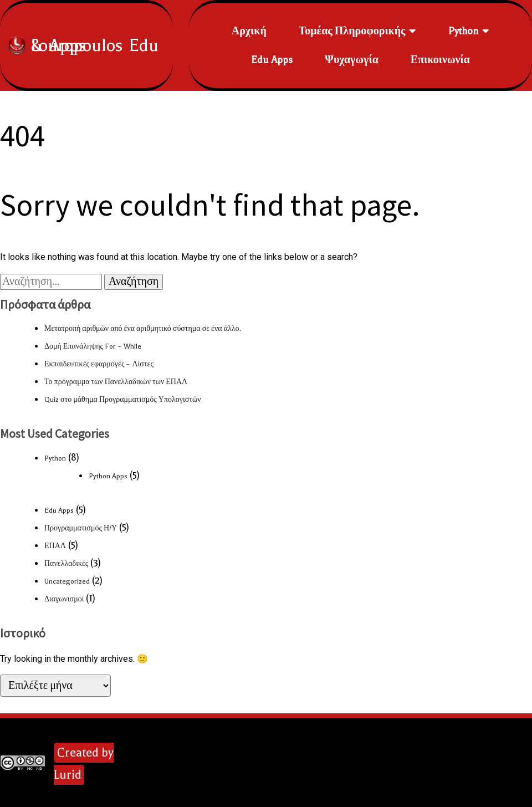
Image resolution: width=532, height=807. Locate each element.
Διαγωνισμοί (64, 599)
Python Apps (108, 476)
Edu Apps (59, 510)
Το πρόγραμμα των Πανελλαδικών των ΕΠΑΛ (116, 382)
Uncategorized (67, 581)
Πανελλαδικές (66, 564)
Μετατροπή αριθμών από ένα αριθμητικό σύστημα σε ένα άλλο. (143, 329)
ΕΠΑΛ (55, 546)
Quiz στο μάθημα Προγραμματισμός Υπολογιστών (122, 400)
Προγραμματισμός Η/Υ (81, 528)
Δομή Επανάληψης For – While (93, 346)
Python (55, 458)
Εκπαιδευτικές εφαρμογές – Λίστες (99, 364)
